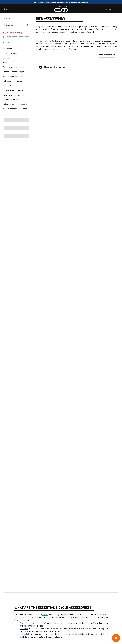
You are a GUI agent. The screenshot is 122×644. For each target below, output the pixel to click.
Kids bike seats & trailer (13, 76)
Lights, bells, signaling (12, 81)
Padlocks (7, 86)
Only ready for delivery (18, 37)
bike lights (49, 41)
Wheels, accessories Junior (15, 109)
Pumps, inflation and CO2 (14, 90)
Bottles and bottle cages (13, 72)
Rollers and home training (14, 95)
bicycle (45, 610)
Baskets (6, 58)
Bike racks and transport (13, 67)
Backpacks (8, 49)
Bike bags (7, 62)
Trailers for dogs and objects (15, 104)
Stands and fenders (11, 99)
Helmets (40, 41)
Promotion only (15, 32)
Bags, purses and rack (12, 53)
